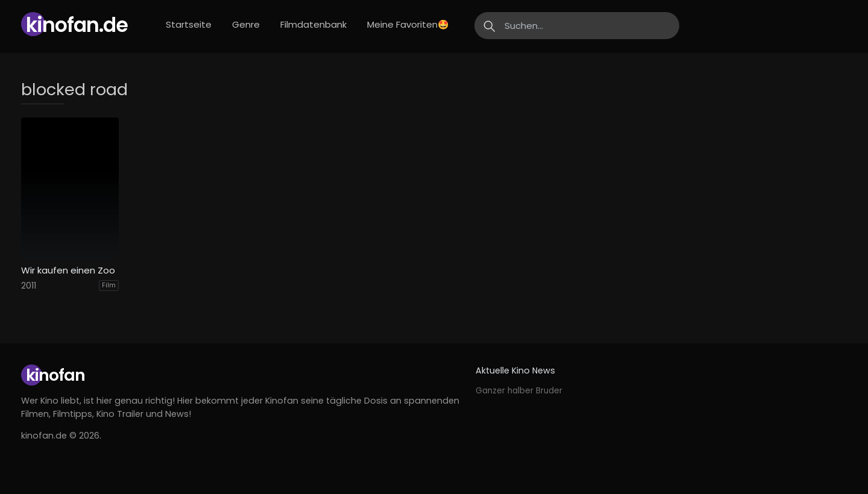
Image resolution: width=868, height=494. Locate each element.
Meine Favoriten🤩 (408, 24)
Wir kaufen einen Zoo (68, 270)
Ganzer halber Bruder (519, 391)
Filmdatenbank (313, 24)
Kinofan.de (77, 25)
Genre (246, 24)
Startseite (189, 24)
